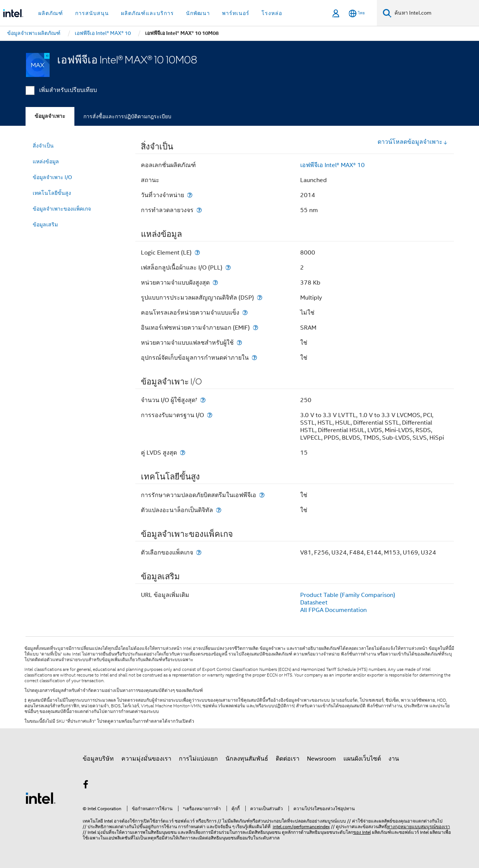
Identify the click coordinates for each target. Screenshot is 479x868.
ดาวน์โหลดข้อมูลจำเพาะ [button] (413, 142)
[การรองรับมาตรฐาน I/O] (210, 415)
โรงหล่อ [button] (272, 13)
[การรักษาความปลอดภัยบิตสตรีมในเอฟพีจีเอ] (262, 495)
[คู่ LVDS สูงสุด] (183, 453)
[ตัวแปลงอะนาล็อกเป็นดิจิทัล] (219, 510)
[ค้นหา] (387, 13)
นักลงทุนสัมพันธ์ (247, 759)
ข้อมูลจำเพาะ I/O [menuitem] (52, 177)
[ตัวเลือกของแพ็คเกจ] (199, 552)
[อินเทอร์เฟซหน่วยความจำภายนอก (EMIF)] (255, 328)
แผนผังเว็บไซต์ (362, 759)
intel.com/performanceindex (301, 827)
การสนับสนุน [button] (92, 13)
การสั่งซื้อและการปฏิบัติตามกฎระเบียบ (127, 116)
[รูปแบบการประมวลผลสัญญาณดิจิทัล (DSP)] (260, 298)
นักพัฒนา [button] (198, 13)
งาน (394, 759)
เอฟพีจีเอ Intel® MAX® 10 (332, 165)
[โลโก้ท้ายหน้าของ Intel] (41, 798)
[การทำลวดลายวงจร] (199, 210)
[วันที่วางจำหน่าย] (190, 195)
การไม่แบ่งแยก (198, 759)
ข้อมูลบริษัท (98, 759)
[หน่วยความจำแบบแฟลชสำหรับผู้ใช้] (239, 343)
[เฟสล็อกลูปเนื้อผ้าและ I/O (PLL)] (228, 267)
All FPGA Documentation (333, 610)
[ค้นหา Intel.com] (435, 13)
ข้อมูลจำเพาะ (50, 116)
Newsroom (321, 759)
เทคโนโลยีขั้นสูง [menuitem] (52, 193)
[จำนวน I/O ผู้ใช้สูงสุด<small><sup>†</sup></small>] (203, 400)
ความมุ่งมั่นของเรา (146, 759)
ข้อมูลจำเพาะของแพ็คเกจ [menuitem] (62, 209)
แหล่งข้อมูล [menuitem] (46, 161)
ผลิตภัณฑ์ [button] (51, 13)
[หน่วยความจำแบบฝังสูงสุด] (215, 283)
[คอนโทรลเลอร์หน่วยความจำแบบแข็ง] (245, 313)
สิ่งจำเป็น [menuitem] (43, 146)
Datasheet (314, 603)
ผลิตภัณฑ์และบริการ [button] (147, 13)
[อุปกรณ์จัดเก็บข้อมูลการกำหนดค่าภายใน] (254, 358)
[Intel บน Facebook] (86, 786)
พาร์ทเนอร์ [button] (236, 13)
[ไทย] (357, 13)
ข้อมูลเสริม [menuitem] (45, 225)
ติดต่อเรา (288, 759)
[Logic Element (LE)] (197, 252)
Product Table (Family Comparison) (348, 595)
